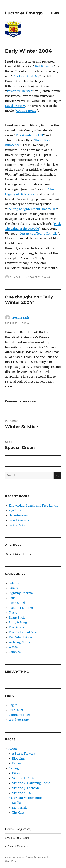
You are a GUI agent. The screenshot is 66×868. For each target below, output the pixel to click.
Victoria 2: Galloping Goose (31, 783)
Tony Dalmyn (18, 277)
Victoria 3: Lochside (26, 788)
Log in (13, 705)
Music (13, 613)
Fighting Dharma (21, 593)
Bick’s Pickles (18, 525)
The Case (18, 813)
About (13, 749)
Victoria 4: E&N (23, 793)
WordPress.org (19, 720)
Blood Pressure (19, 520)
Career (17, 763)
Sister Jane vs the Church (26, 798)
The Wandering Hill (29, 135)
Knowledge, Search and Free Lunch (33, 505)
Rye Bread (16, 510)
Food (12, 598)
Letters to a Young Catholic (38, 234)
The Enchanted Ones (23, 632)
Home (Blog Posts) (18, 829)
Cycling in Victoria (18, 838)
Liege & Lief (17, 603)
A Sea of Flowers (23, 754)
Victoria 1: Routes (24, 778)
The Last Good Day (26, 76)
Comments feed (20, 715)
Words (47, 277)
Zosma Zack (21, 318)
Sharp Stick (17, 617)
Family (13, 588)
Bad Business (44, 66)
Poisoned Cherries (19, 91)
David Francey (15, 106)
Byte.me (14, 583)
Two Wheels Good (21, 637)
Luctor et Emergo (24, 13)
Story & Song (18, 622)
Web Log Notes (19, 642)
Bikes (16, 773)
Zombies (15, 652)
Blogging (18, 758)
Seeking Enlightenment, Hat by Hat (32, 209)
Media (16, 803)
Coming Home (26, 111)
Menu (55, 13)
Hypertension (18, 515)
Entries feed (17, 710)
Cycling (14, 768)
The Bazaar (16, 627)
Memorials (20, 808)
